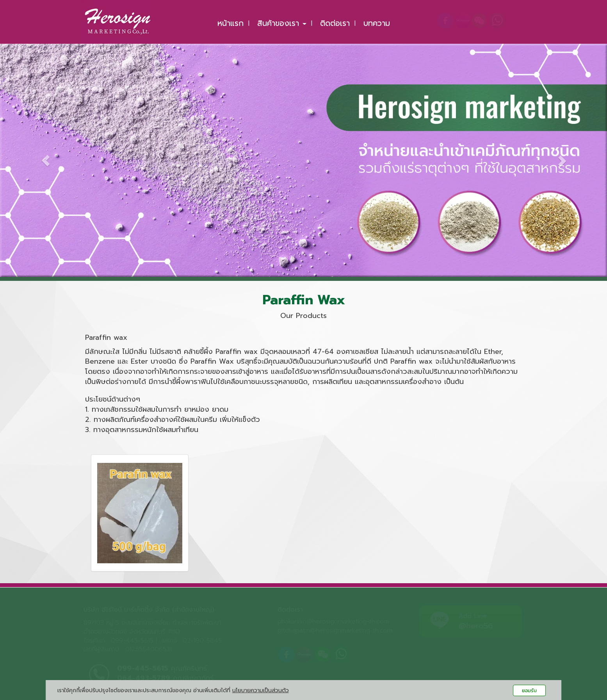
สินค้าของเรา (282, 23)
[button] (45, 155)
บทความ (377, 23)
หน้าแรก (231, 23)
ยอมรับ (529, 690)
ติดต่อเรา (335, 23)
